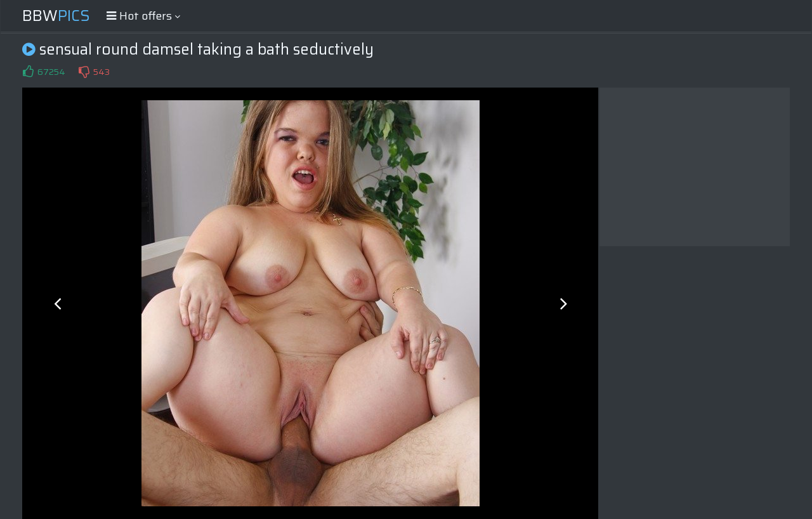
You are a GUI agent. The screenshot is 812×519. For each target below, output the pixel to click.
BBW (56, 16)
